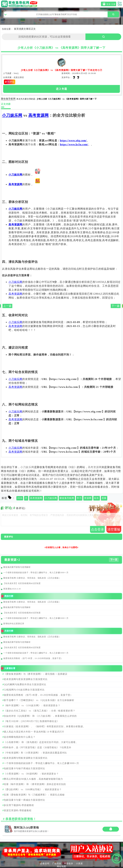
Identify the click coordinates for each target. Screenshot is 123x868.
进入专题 (61, 89)
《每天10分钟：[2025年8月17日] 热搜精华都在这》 (31, 721)
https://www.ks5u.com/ (74, 144)
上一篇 (7, 306)
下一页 (114, 560)
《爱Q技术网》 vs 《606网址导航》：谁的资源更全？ (33, 790)
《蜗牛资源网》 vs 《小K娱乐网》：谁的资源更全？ (32, 706)
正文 (33, 29)
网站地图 (61, 866)
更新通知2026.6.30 (12, 589)
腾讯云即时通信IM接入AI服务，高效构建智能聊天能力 (33, 779)
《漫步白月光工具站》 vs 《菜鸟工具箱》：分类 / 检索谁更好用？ (40, 711)
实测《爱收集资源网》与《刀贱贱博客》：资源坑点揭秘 (34, 795)
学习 (79, 498)
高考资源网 (39, 115)
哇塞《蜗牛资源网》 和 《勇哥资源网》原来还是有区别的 (35, 784)
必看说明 (45, 863)
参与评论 (10, 82)
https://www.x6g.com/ (73, 141)
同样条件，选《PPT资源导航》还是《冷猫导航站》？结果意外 (37, 748)
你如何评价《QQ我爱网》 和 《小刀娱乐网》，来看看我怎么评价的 (40, 716)
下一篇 (116, 306)
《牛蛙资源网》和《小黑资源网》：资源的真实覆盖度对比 (35, 753)
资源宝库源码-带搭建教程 (18, 810)
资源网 (88, 498)
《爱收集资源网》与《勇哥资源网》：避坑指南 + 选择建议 (36, 674)
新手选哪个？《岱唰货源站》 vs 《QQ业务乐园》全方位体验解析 (39, 700)
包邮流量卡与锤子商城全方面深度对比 (24, 769)
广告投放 (57, 863)
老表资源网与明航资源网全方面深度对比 (26, 758)
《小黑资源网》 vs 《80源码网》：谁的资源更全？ (31, 774)
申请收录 (69, 863)
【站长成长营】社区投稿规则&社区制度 (22, 583)
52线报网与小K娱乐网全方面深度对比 (24, 690)
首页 (16, 29)
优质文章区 (25, 29)
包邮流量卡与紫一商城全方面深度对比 (24, 800)
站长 (97, 498)
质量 (104, 498)
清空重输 (114, 529)
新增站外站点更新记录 (14, 624)
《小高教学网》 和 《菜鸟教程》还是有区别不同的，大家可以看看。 (41, 742)
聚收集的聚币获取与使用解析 (17, 567)
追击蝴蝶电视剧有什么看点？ (20, 737)
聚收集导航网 (67, 498)
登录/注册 (109, 4)
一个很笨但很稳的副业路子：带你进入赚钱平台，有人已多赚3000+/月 (36, 573)
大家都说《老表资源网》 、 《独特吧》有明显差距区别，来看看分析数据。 (45, 727)
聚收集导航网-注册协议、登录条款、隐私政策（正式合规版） (32, 578)
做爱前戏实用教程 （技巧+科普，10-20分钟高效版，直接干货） (33, 658)
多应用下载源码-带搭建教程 (19, 805)
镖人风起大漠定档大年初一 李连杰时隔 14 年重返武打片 (34, 732)
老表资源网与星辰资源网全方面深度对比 (26, 679)
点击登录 (97, 529)
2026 (20, 498)
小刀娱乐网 (12, 115)
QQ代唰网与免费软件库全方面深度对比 (25, 685)
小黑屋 (79, 863)
